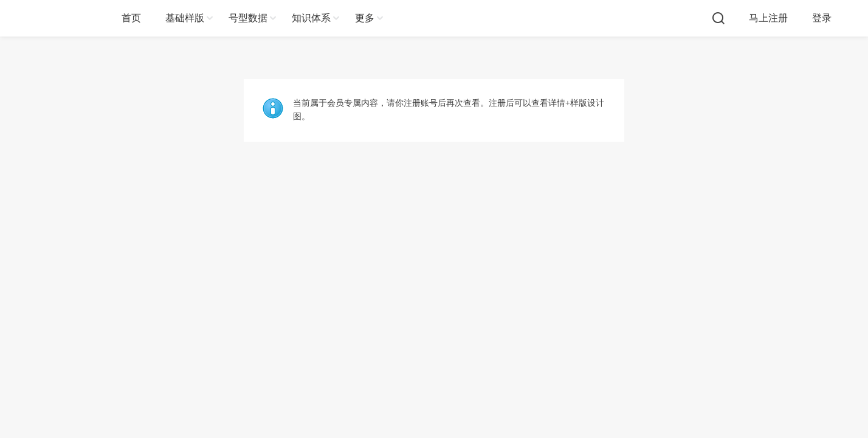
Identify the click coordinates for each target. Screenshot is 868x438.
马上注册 (768, 18)
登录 (822, 18)
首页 (131, 18)
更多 (365, 18)
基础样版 (185, 18)
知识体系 (311, 18)
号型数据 (248, 18)
